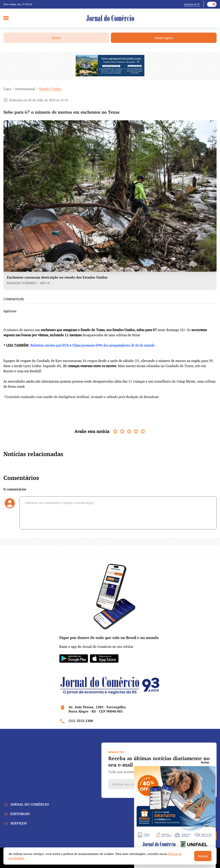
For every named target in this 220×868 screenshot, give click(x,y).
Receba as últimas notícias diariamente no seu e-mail (159, 761)
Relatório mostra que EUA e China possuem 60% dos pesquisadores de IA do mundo (92, 345)
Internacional (25, 89)
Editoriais (20, 814)
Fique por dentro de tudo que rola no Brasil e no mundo (109, 637)
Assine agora (164, 38)
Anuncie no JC (192, 4)
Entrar (56, 38)
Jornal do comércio (30, 804)
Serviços (19, 823)
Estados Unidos (50, 89)
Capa (7, 89)
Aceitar (203, 856)
